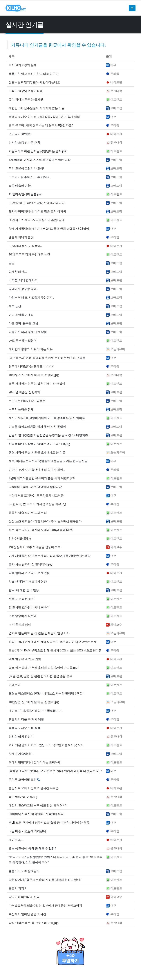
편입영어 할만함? (20, 134)
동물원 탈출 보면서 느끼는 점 (28, 513)
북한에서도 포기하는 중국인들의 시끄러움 (36, 495)
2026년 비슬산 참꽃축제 (24, 392)
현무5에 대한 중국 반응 (24, 590)
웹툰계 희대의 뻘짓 (21, 237)
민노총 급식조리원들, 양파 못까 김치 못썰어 (37, 427)
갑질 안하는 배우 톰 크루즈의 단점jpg (33, 923)
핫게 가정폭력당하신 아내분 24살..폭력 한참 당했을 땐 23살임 (49, 229)
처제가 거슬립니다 (21, 754)
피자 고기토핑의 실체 (23, 65)
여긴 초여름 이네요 (21, 315)
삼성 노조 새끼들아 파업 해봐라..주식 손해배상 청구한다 (45, 521)
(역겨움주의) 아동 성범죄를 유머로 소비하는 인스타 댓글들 (47, 358)
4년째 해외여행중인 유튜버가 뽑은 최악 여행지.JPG (42, 478)
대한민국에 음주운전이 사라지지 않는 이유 (37, 108)
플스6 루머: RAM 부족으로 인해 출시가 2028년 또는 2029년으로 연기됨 (55, 650)
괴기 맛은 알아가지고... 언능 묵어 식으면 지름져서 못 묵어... (47, 745)
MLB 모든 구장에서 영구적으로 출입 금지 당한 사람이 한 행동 (49, 822)
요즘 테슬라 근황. (20, 186)
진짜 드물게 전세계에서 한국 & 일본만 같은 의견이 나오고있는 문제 (53, 642)
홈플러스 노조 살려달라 (24, 871)
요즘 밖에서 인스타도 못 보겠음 (29, 573)
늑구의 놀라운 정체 (21, 409)
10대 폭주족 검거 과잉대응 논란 (29, 254)
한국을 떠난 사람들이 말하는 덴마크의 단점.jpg (39, 444)
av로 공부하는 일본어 (23, 340)
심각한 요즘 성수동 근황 (24, 142)
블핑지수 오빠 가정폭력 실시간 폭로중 (34, 788)
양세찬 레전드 (18, 272)
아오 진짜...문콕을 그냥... (24, 323)
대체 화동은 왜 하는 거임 (25, 659)
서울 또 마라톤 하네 (21, 599)
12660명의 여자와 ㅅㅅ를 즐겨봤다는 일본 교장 (40, 160)
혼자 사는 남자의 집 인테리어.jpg (30, 564)
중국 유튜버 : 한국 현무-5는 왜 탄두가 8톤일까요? (41, 125)
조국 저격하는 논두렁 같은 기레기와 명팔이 (37, 384)
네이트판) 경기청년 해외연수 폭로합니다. (35, 711)
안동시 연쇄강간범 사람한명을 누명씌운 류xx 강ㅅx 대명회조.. (49, 435)
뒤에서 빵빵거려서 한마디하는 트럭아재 (35, 762)
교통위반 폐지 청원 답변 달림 (28, 332)
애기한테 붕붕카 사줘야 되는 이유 (31, 349)
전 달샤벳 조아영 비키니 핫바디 (29, 607)
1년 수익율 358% (20, 538)
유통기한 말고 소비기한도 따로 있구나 (34, 74)
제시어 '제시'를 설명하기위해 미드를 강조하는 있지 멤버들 (47, 418)
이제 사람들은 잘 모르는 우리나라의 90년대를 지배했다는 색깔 (50, 556)
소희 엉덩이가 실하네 (23, 616)
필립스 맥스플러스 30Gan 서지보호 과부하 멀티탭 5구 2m (46, 693)
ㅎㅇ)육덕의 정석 (20, 625)
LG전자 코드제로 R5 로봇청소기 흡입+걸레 (37, 220)
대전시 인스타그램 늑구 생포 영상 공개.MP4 (37, 805)
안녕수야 (15, 685)
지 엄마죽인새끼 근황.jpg (25, 194)
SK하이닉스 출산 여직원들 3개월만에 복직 (36, 814)
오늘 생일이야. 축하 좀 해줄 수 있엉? (32, 848)
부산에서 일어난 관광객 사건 (27, 914)
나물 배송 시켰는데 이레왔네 (27, 831)
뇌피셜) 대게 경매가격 (23, 280)
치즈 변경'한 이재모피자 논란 (28, 581)
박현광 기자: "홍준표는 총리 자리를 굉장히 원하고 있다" (45, 880)
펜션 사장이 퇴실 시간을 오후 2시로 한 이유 (37, 452)
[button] (132, 8)
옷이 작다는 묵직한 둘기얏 (26, 99)
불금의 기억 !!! (18, 888)
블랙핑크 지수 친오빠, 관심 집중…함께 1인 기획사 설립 (44, 117)
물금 (12, 263)
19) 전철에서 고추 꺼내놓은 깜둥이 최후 (35, 547)
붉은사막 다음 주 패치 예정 (26, 719)
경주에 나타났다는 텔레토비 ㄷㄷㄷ (32, 366)
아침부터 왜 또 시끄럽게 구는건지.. (31, 297)
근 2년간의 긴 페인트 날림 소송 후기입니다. (37, 203)
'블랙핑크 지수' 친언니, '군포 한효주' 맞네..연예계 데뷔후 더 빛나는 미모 (55, 771)
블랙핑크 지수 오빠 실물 (24, 728)
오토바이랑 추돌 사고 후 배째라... (30, 177)
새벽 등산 (15, 306)
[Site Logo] (16, 8)
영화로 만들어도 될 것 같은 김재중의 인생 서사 (39, 633)
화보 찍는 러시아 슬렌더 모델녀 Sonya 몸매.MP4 (40, 530)
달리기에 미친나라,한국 (24, 897)
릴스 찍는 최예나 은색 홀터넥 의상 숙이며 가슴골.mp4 (44, 668)
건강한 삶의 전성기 (21, 736)
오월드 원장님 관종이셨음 (26, 91)
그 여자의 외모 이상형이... (25, 246)
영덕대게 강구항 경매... (23, 289)
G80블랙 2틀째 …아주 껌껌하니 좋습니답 (35, 487)
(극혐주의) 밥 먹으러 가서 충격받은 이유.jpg (37, 504)
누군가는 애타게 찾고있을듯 (27, 401)
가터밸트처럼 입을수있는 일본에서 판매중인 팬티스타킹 (45, 905)
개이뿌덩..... (16, 840)
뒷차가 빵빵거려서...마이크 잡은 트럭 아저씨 (37, 211)
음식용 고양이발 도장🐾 (24, 779)
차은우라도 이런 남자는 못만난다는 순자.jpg (38, 151)
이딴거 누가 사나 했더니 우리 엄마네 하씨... (37, 470)
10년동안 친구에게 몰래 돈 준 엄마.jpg (34, 375)
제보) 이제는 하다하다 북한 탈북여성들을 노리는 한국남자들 (48, 461)
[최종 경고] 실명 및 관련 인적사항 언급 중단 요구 (40, 676)
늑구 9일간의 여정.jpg (23, 797)
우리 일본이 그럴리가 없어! (26, 168)
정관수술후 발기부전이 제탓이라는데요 (34, 82)
